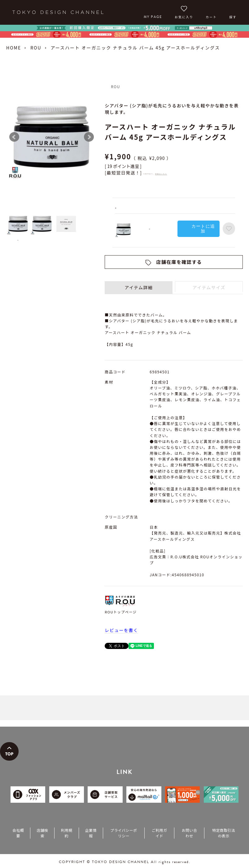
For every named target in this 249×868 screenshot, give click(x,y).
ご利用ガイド (159, 833)
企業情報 (91, 833)
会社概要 (18, 833)
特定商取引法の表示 (224, 833)
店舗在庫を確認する (179, 262)
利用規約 (66, 833)
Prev (14, 137)
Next (89, 137)
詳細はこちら (161, 174)
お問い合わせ (189, 833)
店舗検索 (42, 833)
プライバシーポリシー (124, 833)
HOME (14, 48)
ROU (36, 48)
